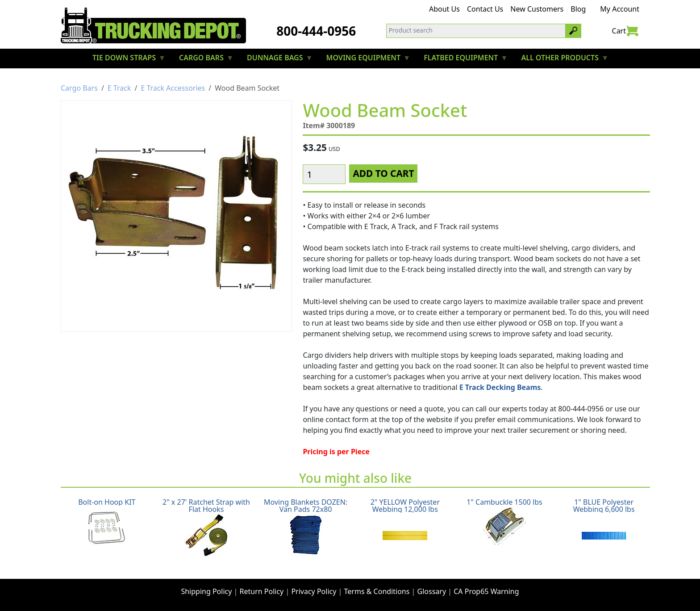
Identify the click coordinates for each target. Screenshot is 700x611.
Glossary (432, 591)
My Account (620, 9)
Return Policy (262, 591)
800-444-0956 (316, 31)
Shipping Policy (206, 591)
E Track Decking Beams (500, 387)
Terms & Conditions (377, 591)
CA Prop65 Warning (486, 591)
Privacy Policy (314, 591)
